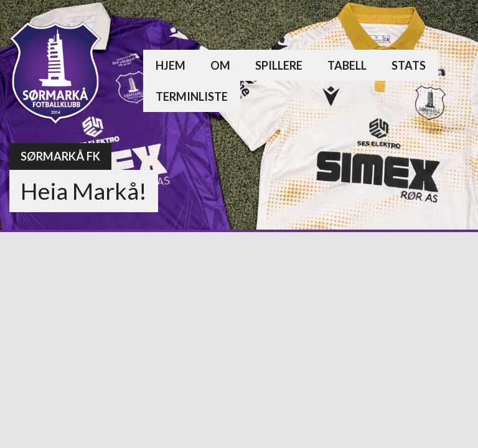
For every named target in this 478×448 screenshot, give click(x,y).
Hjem (171, 65)
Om (220, 65)
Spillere (279, 65)
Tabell (347, 65)
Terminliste (192, 96)
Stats (409, 65)
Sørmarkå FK (60, 156)
